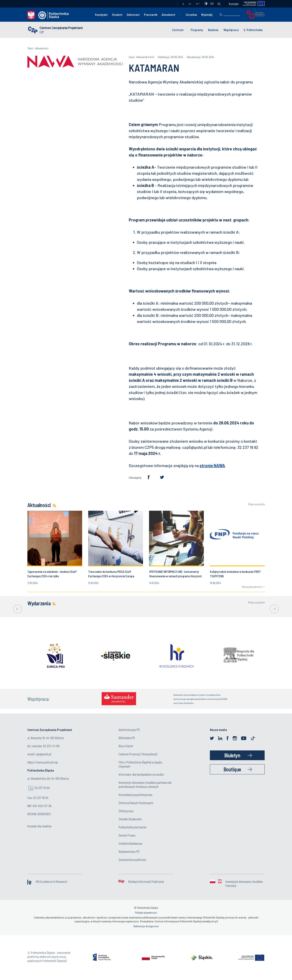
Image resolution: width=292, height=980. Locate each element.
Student (117, 15)
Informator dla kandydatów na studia (141, 774)
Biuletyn (232, 755)
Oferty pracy (126, 811)
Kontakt (234, 4)
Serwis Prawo (127, 835)
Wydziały (207, 15)
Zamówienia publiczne (132, 860)
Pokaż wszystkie (256, 504)
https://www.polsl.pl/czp (43, 762)
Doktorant (133, 15)
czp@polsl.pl (43, 754)
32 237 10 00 (42, 788)
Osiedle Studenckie (130, 819)
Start (30, 48)
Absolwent (169, 15)
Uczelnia (191, 15)
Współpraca (231, 30)
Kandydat (101, 15)
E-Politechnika (253, 30)
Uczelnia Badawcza (130, 843)
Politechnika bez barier (133, 827)
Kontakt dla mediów (39, 826)
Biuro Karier (126, 746)
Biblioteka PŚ (127, 738)
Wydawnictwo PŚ (129, 851)
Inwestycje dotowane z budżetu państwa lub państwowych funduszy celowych (145, 784)
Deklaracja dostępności (146, 926)
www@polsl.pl (210, 921)
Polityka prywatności (146, 913)
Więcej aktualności (252, 587)
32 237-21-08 (51, 746)
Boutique (232, 769)
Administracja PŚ (129, 730)
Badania (213, 30)
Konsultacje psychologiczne (135, 795)
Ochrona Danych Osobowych (136, 803)
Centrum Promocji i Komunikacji (138, 754)
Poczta (170, 4)
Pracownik (151, 15)
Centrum (178, 30)
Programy (197, 30)
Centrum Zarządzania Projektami (61, 28)
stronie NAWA (212, 465)
